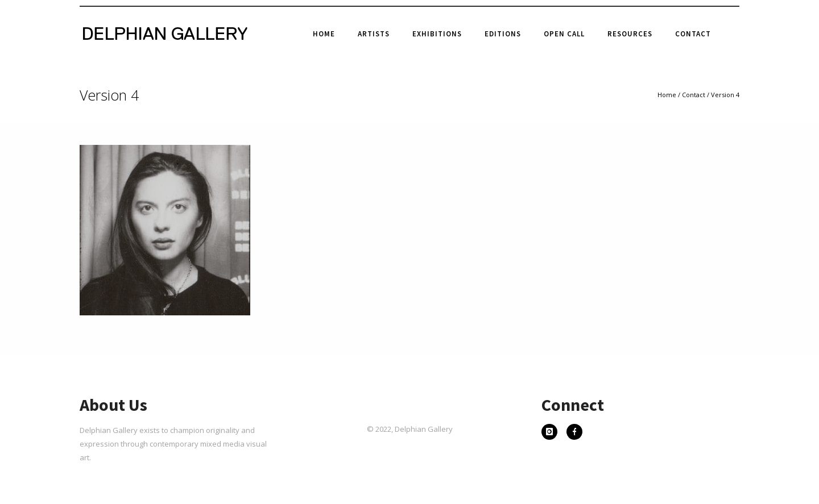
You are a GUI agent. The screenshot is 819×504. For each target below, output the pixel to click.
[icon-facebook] (574, 433)
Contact (693, 34)
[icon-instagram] (552, 433)
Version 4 (725, 95)
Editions (503, 34)
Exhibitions (437, 34)
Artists (374, 34)
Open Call (564, 34)
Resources (630, 34)
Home (324, 34)
